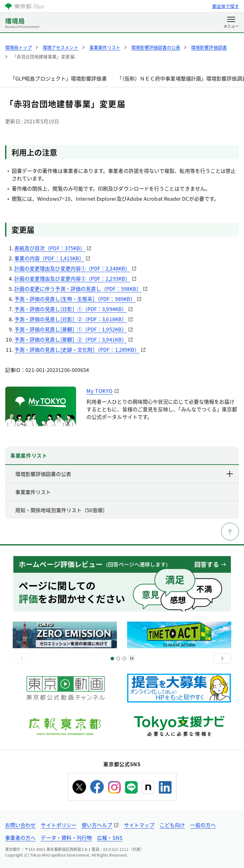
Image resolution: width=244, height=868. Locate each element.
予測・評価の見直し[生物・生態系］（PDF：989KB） (75, 299)
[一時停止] (132, 658)
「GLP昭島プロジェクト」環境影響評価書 (58, 78)
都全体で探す (226, 6)
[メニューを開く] (231, 23)
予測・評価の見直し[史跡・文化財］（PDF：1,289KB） (77, 349)
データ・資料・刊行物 (66, 838)
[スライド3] (118, 659)
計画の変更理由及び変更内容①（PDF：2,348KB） (72, 268)
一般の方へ (203, 825)
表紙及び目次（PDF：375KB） (50, 248)
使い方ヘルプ (97, 825)
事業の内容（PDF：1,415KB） (49, 258)
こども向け (172, 825)
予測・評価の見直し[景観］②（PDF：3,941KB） (71, 339)
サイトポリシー (59, 825)
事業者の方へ (20, 838)
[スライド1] (112, 659)
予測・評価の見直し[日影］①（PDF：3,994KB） (71, 309)
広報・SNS (110, 838)
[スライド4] (124, 659)
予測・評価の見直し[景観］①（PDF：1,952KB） (71, 329)
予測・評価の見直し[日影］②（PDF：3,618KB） (71, 319)
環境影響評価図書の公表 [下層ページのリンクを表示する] (125, 474)
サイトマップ (139, 825)
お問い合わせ (20, 825)
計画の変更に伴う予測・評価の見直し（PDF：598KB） (78, 289)
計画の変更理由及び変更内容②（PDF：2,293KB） (72, 278)
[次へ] (222, 658)
